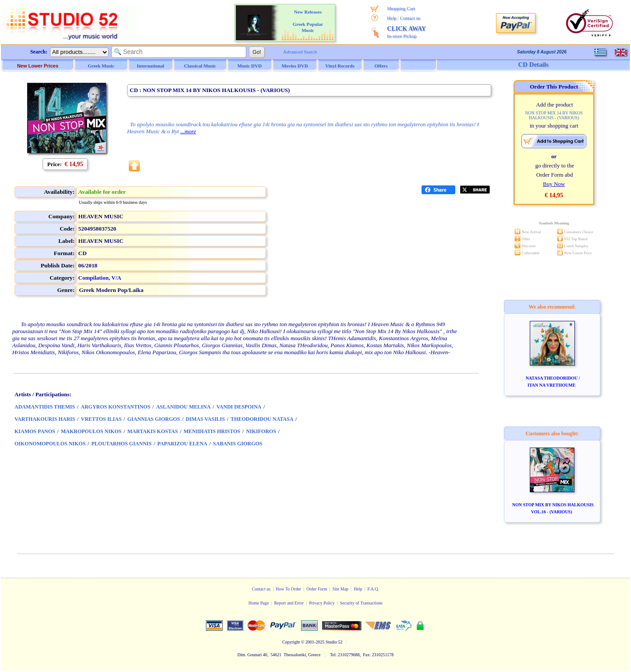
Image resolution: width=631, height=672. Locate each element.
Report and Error (289, 603)
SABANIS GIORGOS (238, 444)
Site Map (340, 589)
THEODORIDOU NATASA (262, 419)
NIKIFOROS (261, 431)
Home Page (259, 603)
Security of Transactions (361, 603)
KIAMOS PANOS (35, 431)
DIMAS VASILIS (205, 419)
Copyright (291, 642)
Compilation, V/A (100, 278)
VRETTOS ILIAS (101, 419)
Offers (381, 66)
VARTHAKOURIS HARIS (45, 419)
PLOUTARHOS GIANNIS (121, 444)
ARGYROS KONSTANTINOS (115, 407)
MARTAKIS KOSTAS (152, 431)
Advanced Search (300, 52)
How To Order (288, 589)
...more (188, 131)
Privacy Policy (322, 603)
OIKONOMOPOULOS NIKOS (50, 444)
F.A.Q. (374, 589)
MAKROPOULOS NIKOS (91, 431)
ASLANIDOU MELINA (183, 407)
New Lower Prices (38, 66)
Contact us (410, 18)
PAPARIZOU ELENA (182, 444)
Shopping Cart (401, 8)
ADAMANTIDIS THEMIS (45, 407)
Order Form (317, 589)
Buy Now (554, 184)
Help (392, 18)
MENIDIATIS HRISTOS (212, 431)
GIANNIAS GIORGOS (153, 419)
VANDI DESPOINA (239, 407)
